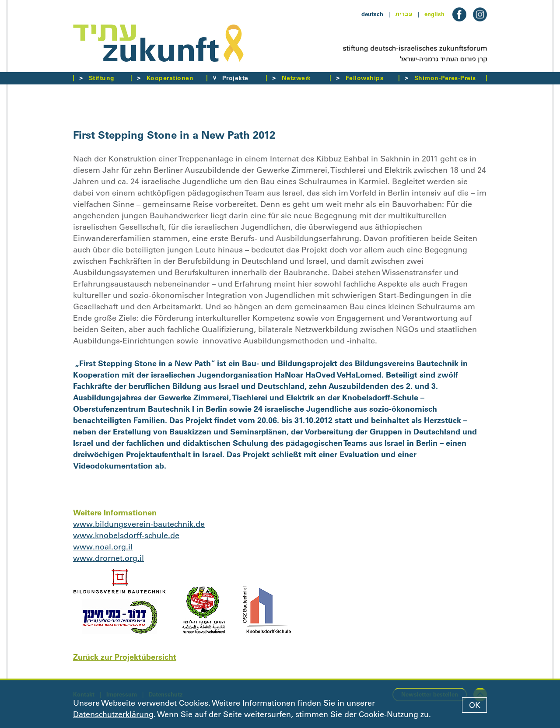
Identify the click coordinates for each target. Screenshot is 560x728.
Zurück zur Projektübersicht (125, 657)
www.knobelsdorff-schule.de (126, 535)
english (434, 14)
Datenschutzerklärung (113, 714)
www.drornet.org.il (108, 558)
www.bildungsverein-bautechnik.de (139, 524)
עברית (404, 14)
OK (475, 705)
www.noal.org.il (103, 547)
